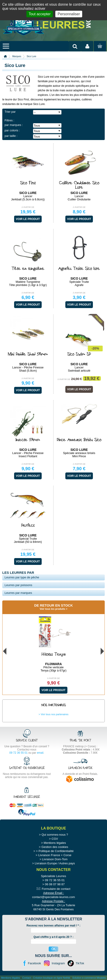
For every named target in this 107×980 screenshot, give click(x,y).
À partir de (28, 207)
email (40, 753)
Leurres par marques (18, 593)
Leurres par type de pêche (22, 577)
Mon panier (99, 50)
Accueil (5, 56)
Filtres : (9, 120)
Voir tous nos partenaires (55, 714)
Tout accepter (40, 14)
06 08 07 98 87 (55, 884)
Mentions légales (55, 843)
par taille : (11, 136)
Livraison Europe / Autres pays (55, 863)
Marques (17, 56)
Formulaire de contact (56, 889)
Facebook (34, 963)
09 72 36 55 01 (18, 753)
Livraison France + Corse (55, 855)
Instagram (58, 963)
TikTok (80, 963)
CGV (55, 839)
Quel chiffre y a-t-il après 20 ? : (53, 937)
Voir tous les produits (52, 609)
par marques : (14, 125)
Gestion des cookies (55, 847)
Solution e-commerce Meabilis (89, 978)
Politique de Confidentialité (56, 851)
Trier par (10, 112)
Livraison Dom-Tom (55, 859)
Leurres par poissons (18, 585)
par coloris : (12, 130)
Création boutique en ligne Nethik (52, 978)
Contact (26, 978)
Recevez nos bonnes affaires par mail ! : (54, 926)
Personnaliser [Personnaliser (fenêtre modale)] (69, 14)
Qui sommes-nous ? (55, 835)
